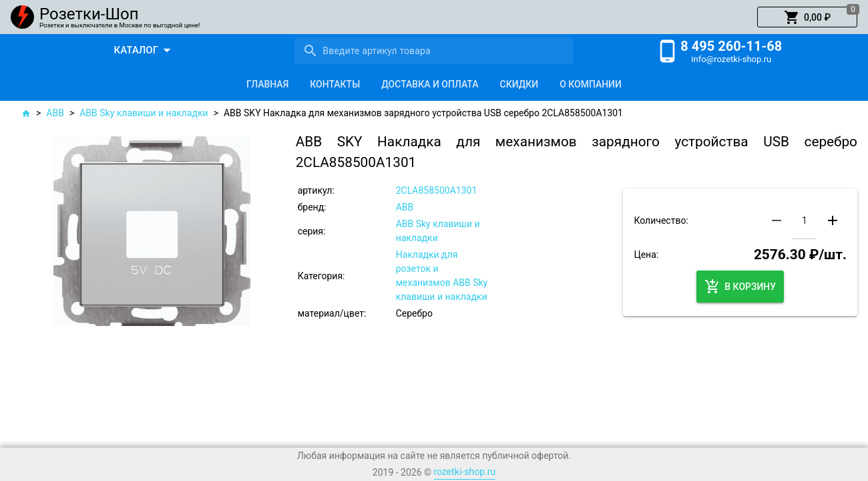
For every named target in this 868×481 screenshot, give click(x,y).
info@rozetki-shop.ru (731, 59)
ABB (55, 113)
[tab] (267, 84)
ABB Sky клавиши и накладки (144, 113)
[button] (807, 17)
